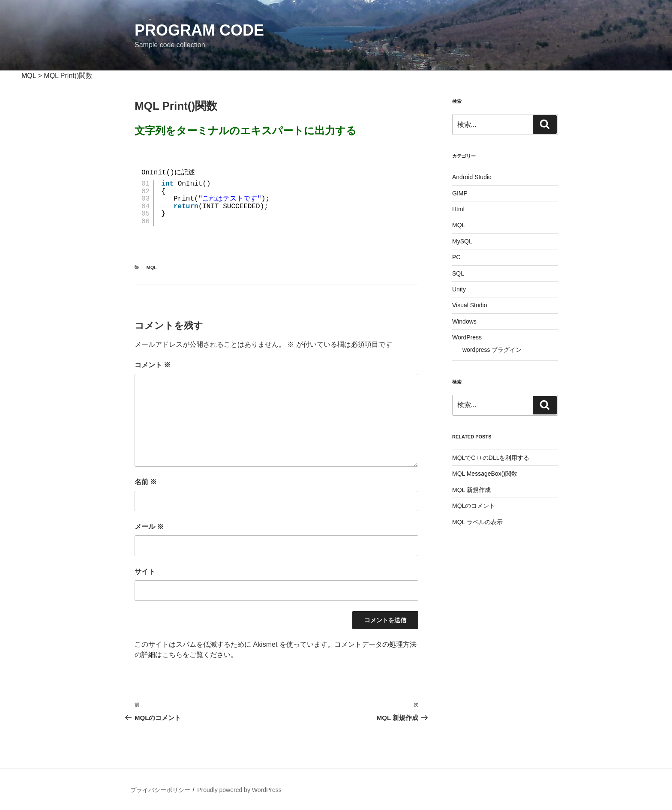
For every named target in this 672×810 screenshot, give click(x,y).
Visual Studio (469, 305)
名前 (146, 482)
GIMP (460, 193)
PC (456, 257)
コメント (153, 365)
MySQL (462, 241)
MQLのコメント (474, 506)
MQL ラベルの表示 (477, 522)
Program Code (199, 30)
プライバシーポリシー (160, 790)
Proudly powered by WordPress (239, 790)
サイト (145, 571)
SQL (458, 273)
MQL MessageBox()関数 (485, 474)
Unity (459, 289)
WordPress (467, 337)
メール (149, 526)
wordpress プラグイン (492, 350)
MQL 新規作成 (471, 490)
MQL (152, 267)
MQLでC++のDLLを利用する (491, 458)
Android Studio (472, 177)
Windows (464, 321)
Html (458, 209)
